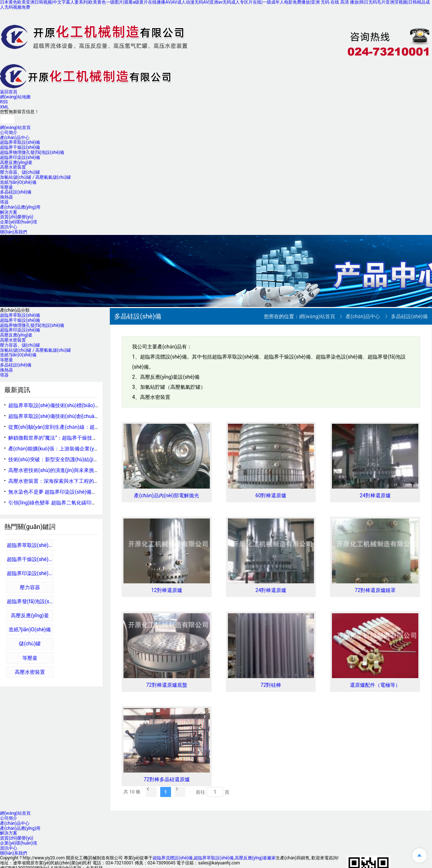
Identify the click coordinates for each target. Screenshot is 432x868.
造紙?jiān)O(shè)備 (18, 182)
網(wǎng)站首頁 (15, 128)
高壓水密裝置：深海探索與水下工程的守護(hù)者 (63, 481)
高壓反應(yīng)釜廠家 (255, 858)
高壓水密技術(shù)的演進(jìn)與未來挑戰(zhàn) (61, 470)
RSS (4, 102)
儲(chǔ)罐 (30, 644)
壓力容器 (30, 587)
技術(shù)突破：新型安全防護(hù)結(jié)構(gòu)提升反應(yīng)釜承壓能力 (91, 459)
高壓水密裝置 (13, 167)
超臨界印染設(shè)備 (20, 157)
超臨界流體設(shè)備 (173, 858)
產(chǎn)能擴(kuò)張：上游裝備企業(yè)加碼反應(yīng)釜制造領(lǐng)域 (88, 449)
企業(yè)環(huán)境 (19, 222)
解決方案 (9, 212)
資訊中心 (9, 227)
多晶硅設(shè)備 (16, 192)
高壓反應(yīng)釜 (16, 163)
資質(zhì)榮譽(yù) (17, 217)
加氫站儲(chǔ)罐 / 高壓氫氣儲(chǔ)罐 (35, 177)
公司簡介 (9, 133)
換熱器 (6, 197)
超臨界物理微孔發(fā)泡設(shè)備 (32, 152)
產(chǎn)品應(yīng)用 (20, 207)
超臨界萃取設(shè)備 (20, 142)
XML (4, 107)
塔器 (4, 202)
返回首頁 (9, 92)
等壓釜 (6, 187)
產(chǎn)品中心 (15, 138)
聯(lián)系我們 (13, 232)
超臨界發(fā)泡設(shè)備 (30, 601)
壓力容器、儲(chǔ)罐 (20, 172)
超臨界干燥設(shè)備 (20, 147)
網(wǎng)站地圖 (15, 97)
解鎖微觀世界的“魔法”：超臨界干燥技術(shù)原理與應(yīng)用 (78, 438)
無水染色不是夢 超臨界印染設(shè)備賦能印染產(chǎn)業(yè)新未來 (84, 492)
